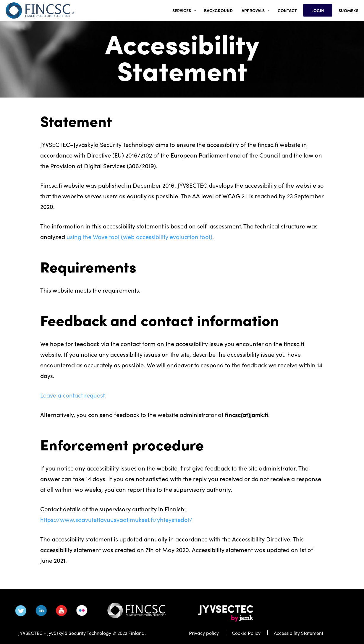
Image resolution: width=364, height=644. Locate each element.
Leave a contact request (72, 395)
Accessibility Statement (299, 633)
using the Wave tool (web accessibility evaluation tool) (139, 236)
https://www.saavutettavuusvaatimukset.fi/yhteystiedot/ (116, 519)
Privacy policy (204, 633)
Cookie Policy (246, 633)
